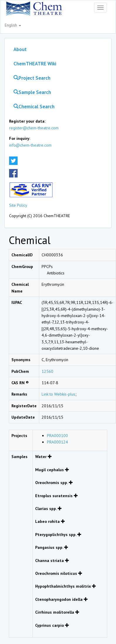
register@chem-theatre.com (34, 128)
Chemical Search (34, 107)
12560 (47, 371)
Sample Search (32, 92)
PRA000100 (57, 436)
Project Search (32, 78)
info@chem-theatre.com (30, 145)
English (13, 25)
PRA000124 (57, 442)
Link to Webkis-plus (58, 394)
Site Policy (18, 205)
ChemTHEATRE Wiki (35, 64)
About (20, 49)
